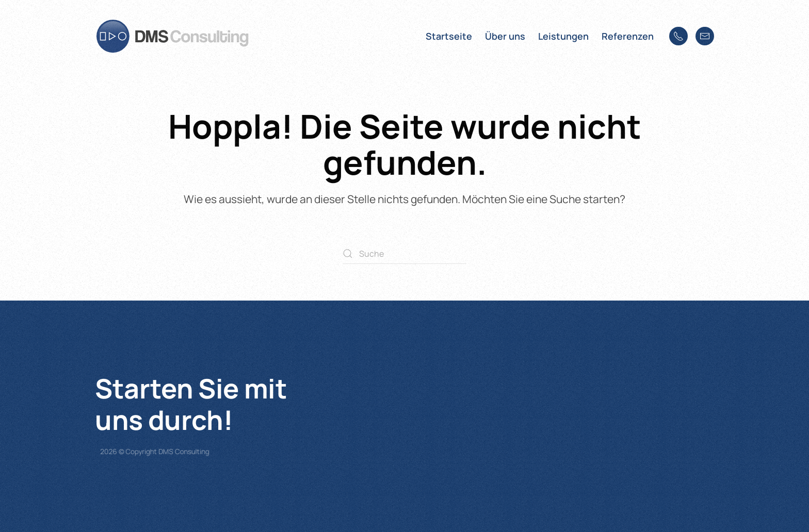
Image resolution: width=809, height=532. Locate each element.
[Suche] (405, 254)
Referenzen (628, 36)
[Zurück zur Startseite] (172, 36)
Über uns (505, 36)
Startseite (449, 36)
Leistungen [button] (563, 36)
